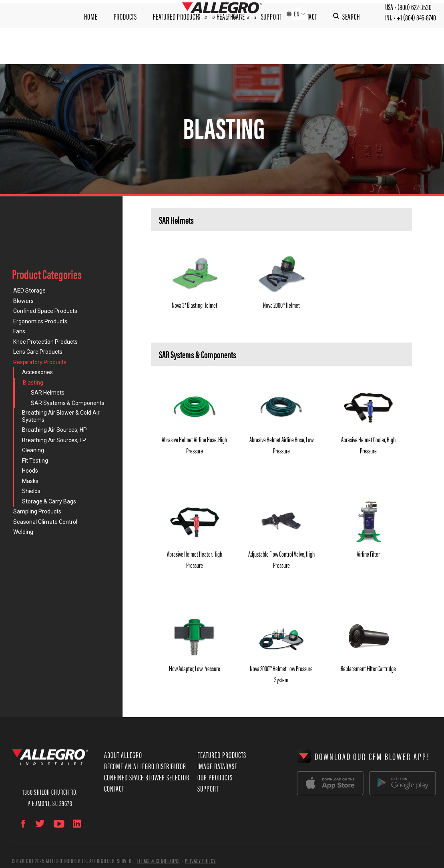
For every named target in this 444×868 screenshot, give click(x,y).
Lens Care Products (38, 352)
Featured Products (177, 46)
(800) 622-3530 (415, 12)
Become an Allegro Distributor (145, 766)
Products (125, 46)
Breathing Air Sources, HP (54, 430)
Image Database (217, 766)
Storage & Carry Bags (49, 501)
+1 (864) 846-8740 (416, 23)
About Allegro (123, 755)
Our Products (215, 777)
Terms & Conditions (158, 861)
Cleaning (33, 450)
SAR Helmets (48, 393)
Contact (307, 46)
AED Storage (29, 291)
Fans (19, 331)
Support (271, 46)
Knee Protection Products (45, 342)
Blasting (33, 383)
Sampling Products (37, 511)
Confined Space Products (45, 311)
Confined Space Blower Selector (147, 777)
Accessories (37, 372)
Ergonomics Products (40, 321)
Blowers (23, 301)
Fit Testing (35, 461)
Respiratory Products (40, 362)
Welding (23, 532)
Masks (30, 481)
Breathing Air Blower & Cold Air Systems (61, 416)
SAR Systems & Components (68, 403)
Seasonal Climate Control (45, 522)
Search (351, 46)
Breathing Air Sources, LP (54, 440)
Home (91, 46)
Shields (31, 491)
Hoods (30, 471)
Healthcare (231, 46)
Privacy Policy (200, 861)
